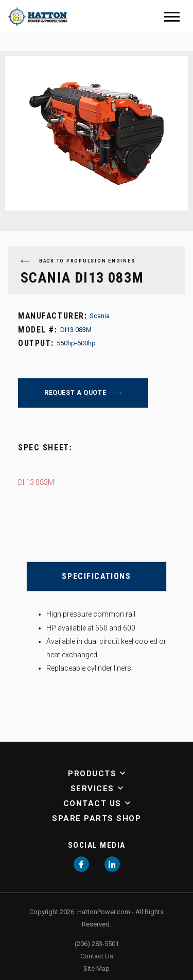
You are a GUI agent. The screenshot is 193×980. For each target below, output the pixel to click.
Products (92, 774)
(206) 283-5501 (97, 944)
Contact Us (92, 803)
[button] (121, 774)
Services (92, 789)
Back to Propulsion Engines (78, 261)
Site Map (97, 968)
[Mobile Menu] (172, 17)
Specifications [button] (96, 576)
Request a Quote (76, 393)
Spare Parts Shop (97, 818)
